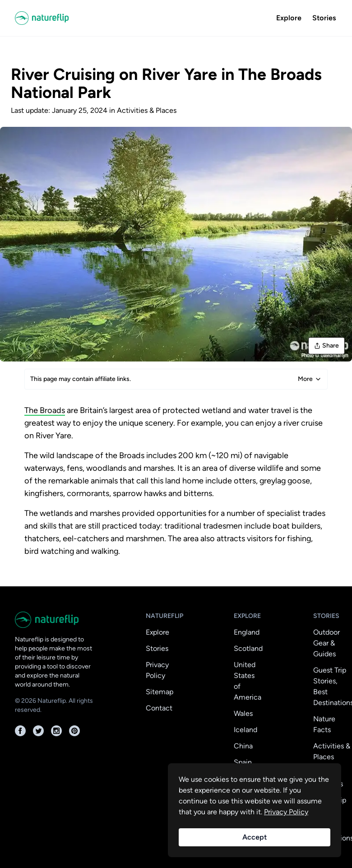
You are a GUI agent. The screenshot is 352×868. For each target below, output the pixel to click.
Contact (159, 708)
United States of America (248, 681)
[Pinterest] (74, 731)
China (243, 746)
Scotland (248, 648)
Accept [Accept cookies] (255, 837)
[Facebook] (20, 731)
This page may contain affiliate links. (176, 379)
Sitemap (160, 692)
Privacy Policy (157, 670)
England (247, 632)
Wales (243, 713)
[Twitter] (38, 731)
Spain (243, 762)
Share (327, 346)
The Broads (45, 410)
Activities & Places (147, 110)
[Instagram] (56, 731)
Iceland (245, 730)
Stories (324, 18)
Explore (289, 18)
